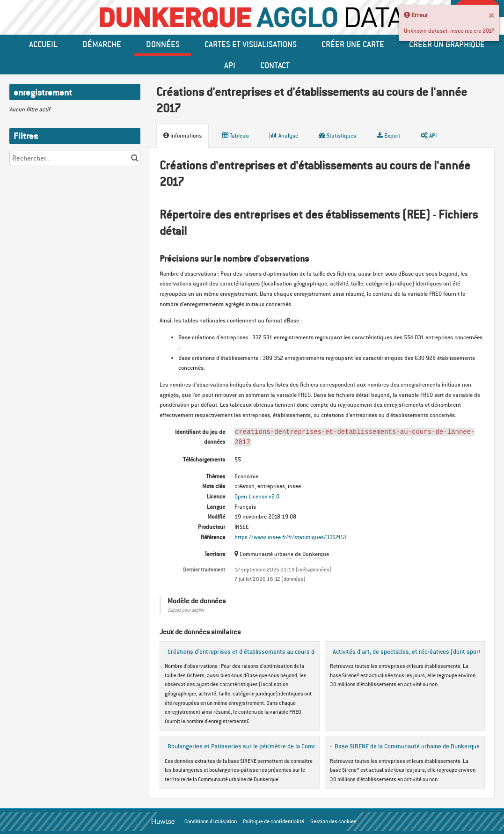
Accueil (43, 44)
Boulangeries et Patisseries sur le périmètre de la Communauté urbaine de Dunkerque (282, 746)
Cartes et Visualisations (251, 44)
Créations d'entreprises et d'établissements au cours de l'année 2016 (260, 651)
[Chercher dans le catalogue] (135, 158)
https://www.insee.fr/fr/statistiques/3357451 (291, 537)
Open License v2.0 (257, 496)
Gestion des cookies (333, 821)
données (163, 44)
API (230, 65)
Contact (275, 65)
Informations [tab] (183, 135)
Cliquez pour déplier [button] (186, 610)
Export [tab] (388, 135)
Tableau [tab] (236, 135)
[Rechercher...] (75, 158)
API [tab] (429, 135)
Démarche (102, 44)
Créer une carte (353, 44)
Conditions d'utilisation (211, 821)
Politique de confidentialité (274, 821)
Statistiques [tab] (337, 135)
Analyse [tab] (284, 135)
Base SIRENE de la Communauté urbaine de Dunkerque (407, 746)
